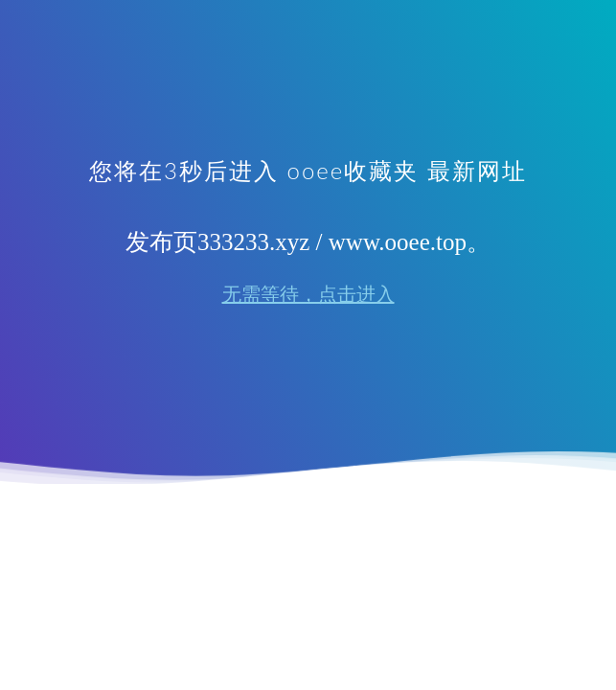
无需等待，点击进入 (308, 294)
